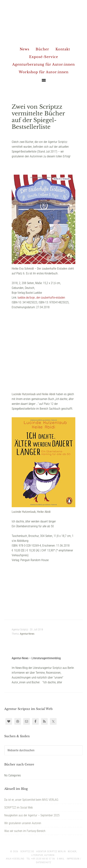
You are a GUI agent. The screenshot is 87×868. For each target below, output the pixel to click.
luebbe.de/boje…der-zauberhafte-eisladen (41, 298)
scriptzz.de (27, 851)
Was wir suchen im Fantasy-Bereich (25, 831)
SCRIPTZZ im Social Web (19, 808)
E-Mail (61, 859)
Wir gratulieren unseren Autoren (23, 823)
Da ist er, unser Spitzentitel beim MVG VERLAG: (32, 800)
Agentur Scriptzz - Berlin (43, 22)
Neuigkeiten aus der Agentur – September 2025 (32, 815)
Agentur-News (27, 634)
